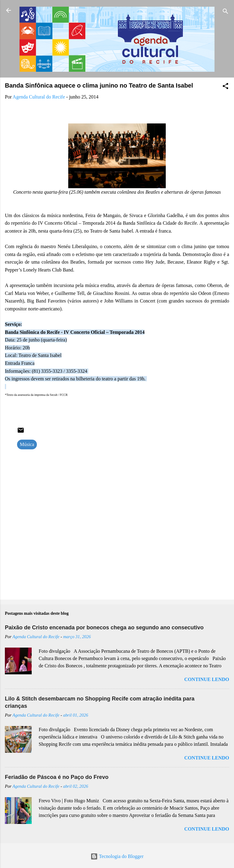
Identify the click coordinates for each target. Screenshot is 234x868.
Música (27, 444)
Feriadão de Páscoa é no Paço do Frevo (57, 777)
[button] (225, 87)
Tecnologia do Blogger (117, 856)
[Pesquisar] (225, 12)
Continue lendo (207, 679)
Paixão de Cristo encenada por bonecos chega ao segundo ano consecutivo (104, 628)
